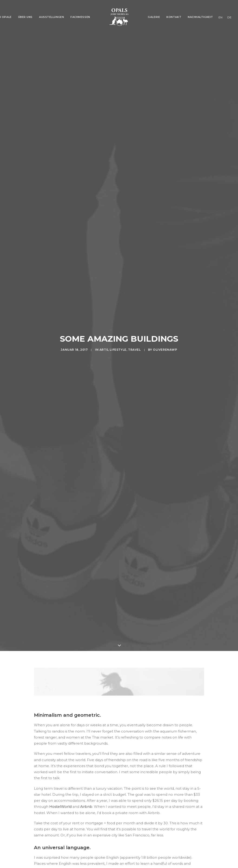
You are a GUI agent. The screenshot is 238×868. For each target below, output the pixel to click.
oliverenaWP (165, 324)
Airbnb (86, 755)
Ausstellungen (51, 17)
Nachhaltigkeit (200, 17)
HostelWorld (60, 755)
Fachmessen (80, 17)
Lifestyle (118, 324)
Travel (134, 324)
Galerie (154, 17)
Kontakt (174, 17)
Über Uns (25, 17)
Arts (104, 324)
